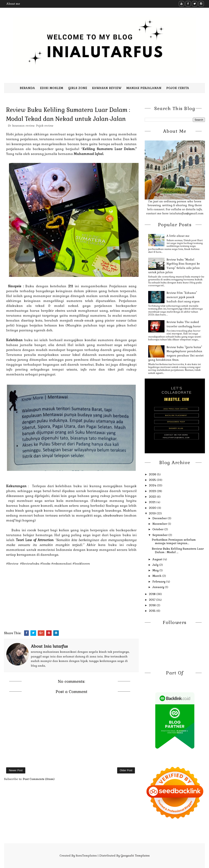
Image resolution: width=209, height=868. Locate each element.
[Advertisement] (71, 602)
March (157, 576)
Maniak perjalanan (144, 88)
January (159, 587)
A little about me (178, 236)
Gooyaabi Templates (135, 856)
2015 (153, 611)
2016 (153, 605)
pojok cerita (178, 88)
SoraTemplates (86, 856)
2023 (153, 491)
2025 (153, 480)
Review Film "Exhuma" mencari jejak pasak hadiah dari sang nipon (183, 297)
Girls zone (78, 88)
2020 (153, 508)
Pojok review (45, 126)
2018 (153, 594)
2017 (153, 600)
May (156, 570)
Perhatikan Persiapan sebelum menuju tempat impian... (174, 541)
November (160, 524)
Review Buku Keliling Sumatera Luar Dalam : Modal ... (178, 550)
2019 (153, 513)
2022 (153, 497)
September (160, 535)
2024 (153, 485)
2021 (153, 502)
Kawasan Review (107, 88)
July (156, 565)
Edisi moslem (52, 88)
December (160, 518)
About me (13, 4)
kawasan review (23, 126)
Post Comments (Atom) (39, 779)
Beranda (27, 88)
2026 (153, 474)
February (159, 582)
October (158, 529)
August (158, 559)
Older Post (126, 770)
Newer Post (16, 770)
